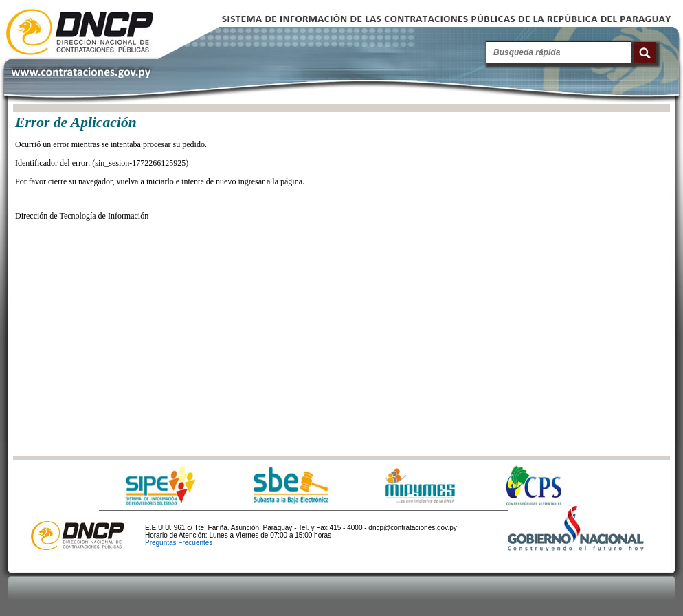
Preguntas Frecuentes (179, 543)
